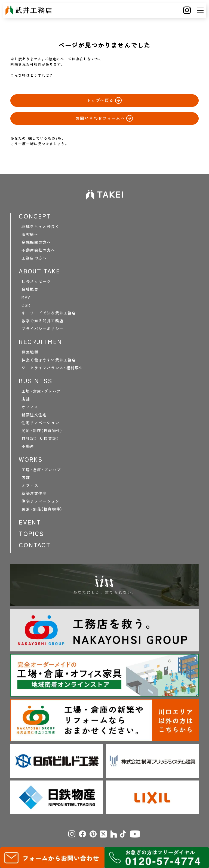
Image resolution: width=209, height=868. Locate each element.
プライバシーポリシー (42, 329)
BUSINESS (36, 381)
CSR (26, 305)
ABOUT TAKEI (41, 271)
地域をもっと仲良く (40, 226)
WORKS (31, 459)
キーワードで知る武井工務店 (49, 313)
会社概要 (30, 289)
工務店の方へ (34, 258)
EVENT (30, 522)
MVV (26, 297)
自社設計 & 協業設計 (41, 438)
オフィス (30, 407)
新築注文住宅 (34, 415)
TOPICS (31, 533)
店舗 (26, 399)
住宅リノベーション (40, 423)
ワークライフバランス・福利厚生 (52, 368)
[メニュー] (200, 10)
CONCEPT (35, 216)
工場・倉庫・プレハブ (41, 391)
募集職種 (30, 352)
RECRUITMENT (43, 342)
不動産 (28, 446)
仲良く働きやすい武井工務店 (49, 360)
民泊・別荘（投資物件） (42, 430)
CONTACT (35, 545)
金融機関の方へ (36, 242)
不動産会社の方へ (38, 250)
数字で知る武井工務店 (42, 321)
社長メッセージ (36, 281)
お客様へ (30, 234)
